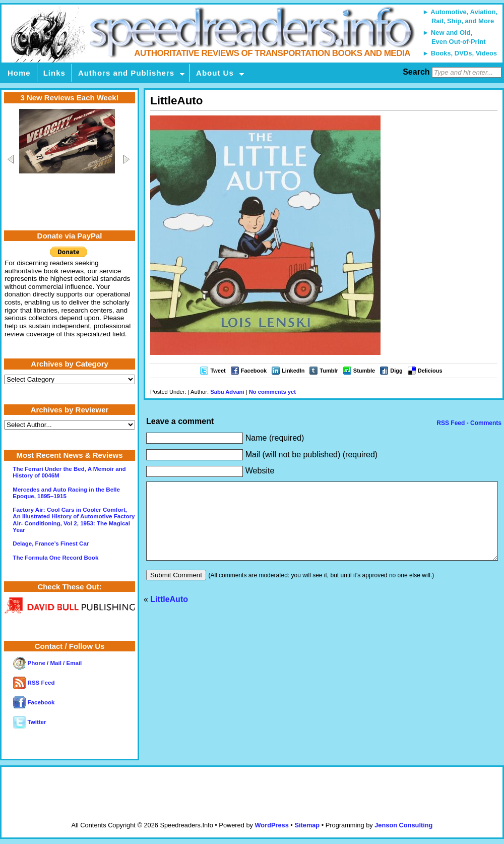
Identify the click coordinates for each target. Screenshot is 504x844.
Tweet (218, 371)
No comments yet (272, 392)
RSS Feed (34, 683)
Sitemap (307, 825)
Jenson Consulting (403, 825)
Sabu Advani (227, 392)
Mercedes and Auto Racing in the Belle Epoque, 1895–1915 (66, 493)
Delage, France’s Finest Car (51, 544)
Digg (396, 371)
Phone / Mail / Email (47, 663)
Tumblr (329, 371)
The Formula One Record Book (55, 558)
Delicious (430, 371)
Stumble (364, 371)
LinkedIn (293, 371)
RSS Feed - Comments (468, 423)
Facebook (254, 371)
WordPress (271, 825)
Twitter (29, 722)
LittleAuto (169, 614)
